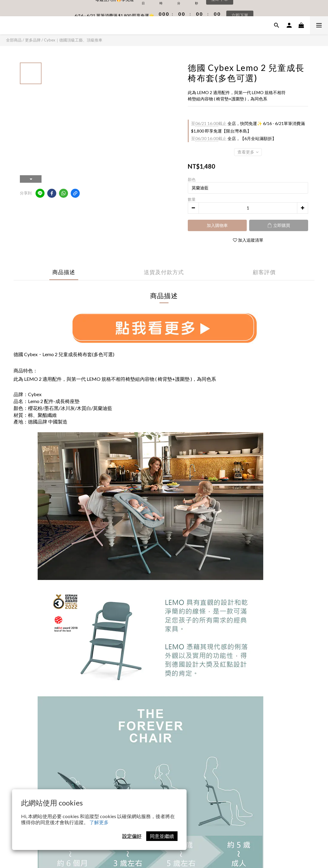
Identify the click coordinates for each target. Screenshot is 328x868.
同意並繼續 (162, 836)
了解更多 (99, 822)
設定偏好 (132, 836)
